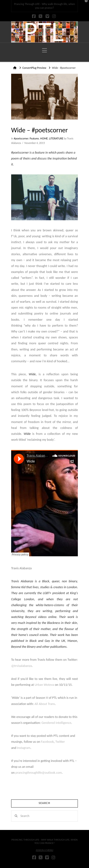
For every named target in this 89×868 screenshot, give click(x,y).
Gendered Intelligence (56, 723)
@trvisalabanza (21, 666)
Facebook (47, 742)
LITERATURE (56, 138)
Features (34, 138)
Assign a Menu (45, 850)
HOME (44, 138)
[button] (44, 50)
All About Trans (45, 704)
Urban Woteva (44, 685)
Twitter (60, 742)
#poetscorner (21, 138)
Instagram (24, 748)
